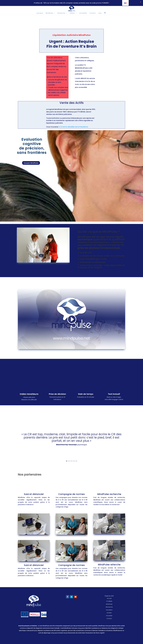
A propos (40, 13)
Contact (93, 13)
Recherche (61, 13)
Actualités (83, 13)
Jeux (100, 13)
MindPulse (49, 13)
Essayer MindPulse (31, 163)
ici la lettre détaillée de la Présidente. (73, 127)
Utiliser (72, 13)
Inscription (109, 610)
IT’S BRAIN (109, 601)
